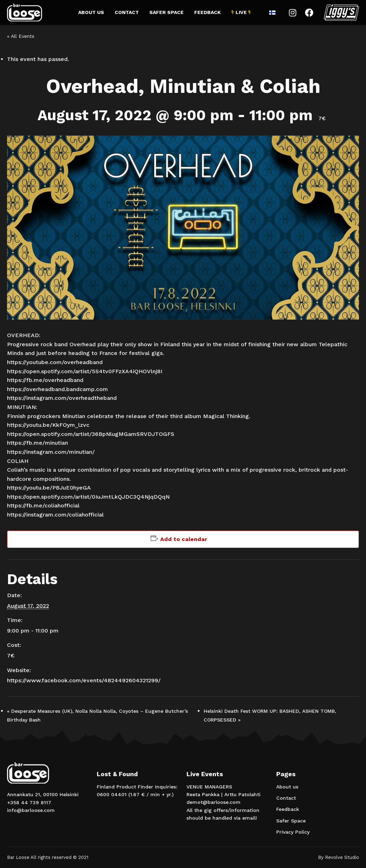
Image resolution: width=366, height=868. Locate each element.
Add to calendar (184, 539)
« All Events (21, 36)
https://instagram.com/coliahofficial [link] (55, 515)
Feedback (208, 12)
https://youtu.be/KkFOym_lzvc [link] (48, 425)
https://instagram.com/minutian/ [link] (51, 452)
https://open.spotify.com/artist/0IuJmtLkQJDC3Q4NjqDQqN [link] (88, 497)
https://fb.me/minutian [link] (38, 443)
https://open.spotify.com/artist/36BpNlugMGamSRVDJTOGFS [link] (91, 434)
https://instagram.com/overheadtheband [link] (62, 398)
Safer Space (167, 12)
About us (91, 12)
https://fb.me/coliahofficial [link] (43, 505)
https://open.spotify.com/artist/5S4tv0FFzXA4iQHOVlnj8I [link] (85, 371)
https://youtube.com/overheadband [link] (55, 362)
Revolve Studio (342, 857)
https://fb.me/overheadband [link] (45, 380)
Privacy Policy (293, 832)
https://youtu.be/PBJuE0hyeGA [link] (49, 488)
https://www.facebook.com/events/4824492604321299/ (84, 680)
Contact (127, 12)
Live (241, 12)
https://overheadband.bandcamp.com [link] (57, 389)
